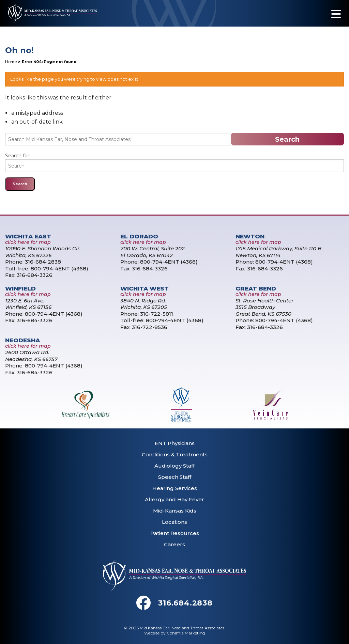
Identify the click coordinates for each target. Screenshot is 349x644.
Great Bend (256, 288)
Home (11, 62)
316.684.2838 (185, 603)
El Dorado (139, 236)
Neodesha (22, 340)
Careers (174, 544)
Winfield (20, 288)
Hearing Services (175, 488)
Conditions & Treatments (175, 454)
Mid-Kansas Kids (175, 511)
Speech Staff (175, 477)
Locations (174, 522)
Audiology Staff (174, 466)
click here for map (28, 242)
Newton (250, 236)
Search (287, 139)
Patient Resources (175, 533)
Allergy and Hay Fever (174, 499)
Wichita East (28, 236)
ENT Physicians (175, 443)
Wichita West (145, 288)
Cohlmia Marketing (186, 633)
